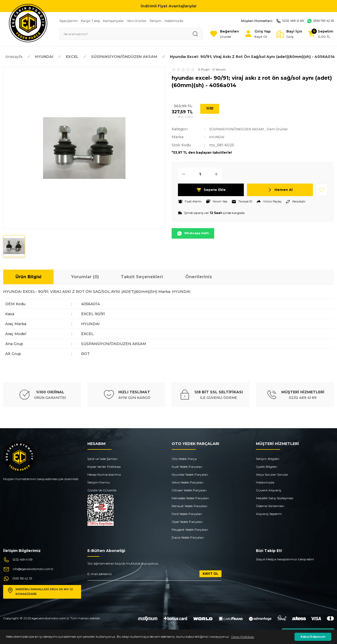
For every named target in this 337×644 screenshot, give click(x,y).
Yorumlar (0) (85, 277)
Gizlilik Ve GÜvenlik (102, 490)
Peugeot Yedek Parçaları (190, 530)
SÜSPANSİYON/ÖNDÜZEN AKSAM (242, 129)
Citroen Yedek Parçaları (189, 490)
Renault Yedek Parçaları (189, 506)
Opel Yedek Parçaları (187, 522)
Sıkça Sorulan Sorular (272, 474)
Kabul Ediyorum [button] (313, 637)
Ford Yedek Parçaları (187, 514)
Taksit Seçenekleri (142, 277)
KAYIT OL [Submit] (210, 574)
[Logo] (28, 23)
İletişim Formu (99, 482)
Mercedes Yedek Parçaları (190, 498)
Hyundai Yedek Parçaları (190, 474)
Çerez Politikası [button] (243, 637)
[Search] (125, 34)
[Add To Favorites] (322, 190)
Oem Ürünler (289, 129)
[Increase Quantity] (218, 174)
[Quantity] (200, 174)
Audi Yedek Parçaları (187, 467)
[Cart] (319, 34)
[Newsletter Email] (154, 575)
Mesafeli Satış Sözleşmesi (275, 498)
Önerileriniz (199, 277)
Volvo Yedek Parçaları (188, 482)
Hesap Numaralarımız (104, 474)
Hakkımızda (265, 482)
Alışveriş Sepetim (269, 514)
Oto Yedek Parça (184, 459)
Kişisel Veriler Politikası (104, 467)
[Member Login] (249, 34)
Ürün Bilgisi (28, 277)
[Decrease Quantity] (182, 174)
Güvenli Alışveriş (268, 490)
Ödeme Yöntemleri (270, 506)
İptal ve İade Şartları (102, 459)
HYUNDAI (218, 137)
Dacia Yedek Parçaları (188, 537)
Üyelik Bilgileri (267, 467)
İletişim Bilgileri (268, 459)
